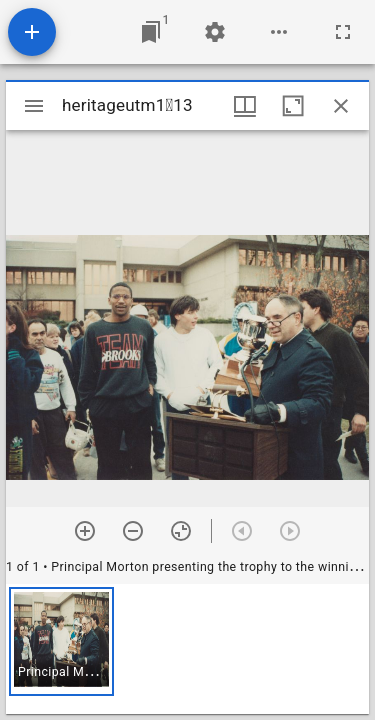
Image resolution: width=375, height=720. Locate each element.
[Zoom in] (85, 531)
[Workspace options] (279, 32)
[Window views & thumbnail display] (245, 106)
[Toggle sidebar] (34, 106)
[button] (61, 641)
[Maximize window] (293, 106)
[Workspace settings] (215, 32)
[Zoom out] (133, 531)
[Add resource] (32, 32)
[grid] (187, 649)
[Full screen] (343, 32)
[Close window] (341, 106)
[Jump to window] (151, 32)
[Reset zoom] (181, 531)
